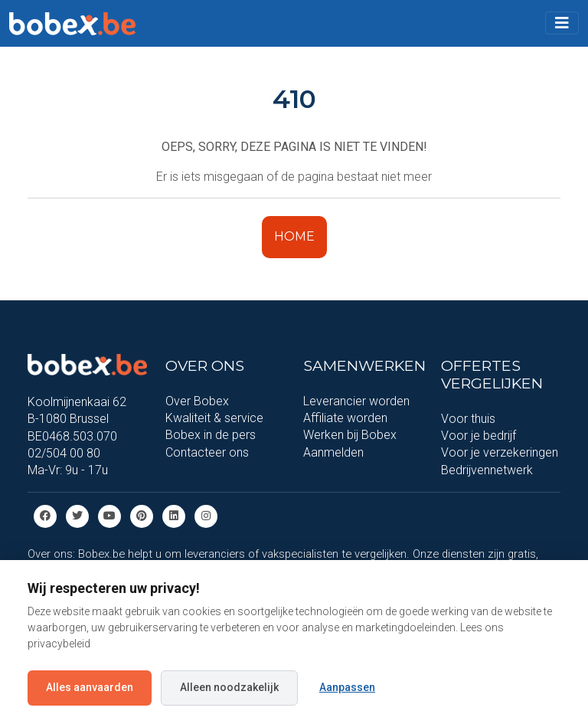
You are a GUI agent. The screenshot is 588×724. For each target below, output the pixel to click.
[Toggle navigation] (562, 23)
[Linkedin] (174, 515)
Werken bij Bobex (350, 435)
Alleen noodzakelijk (229, 687)
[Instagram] (206, 515)
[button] (562, 23)
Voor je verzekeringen (500, 452)
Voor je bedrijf (479, 436)
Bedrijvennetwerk (487, 470)
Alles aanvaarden (90, 687)
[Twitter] (77, 515)
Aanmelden (333, 452)
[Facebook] (45, 515)
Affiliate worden (345, 418)
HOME (294, 236)
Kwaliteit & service (214, 418)
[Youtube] (109, 515)
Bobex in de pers (211, 435)
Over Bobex (197, 401)
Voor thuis (468, 419)
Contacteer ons (207, 452)
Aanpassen (347, 687)
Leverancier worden (356, 401)
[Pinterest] (142, 515)
